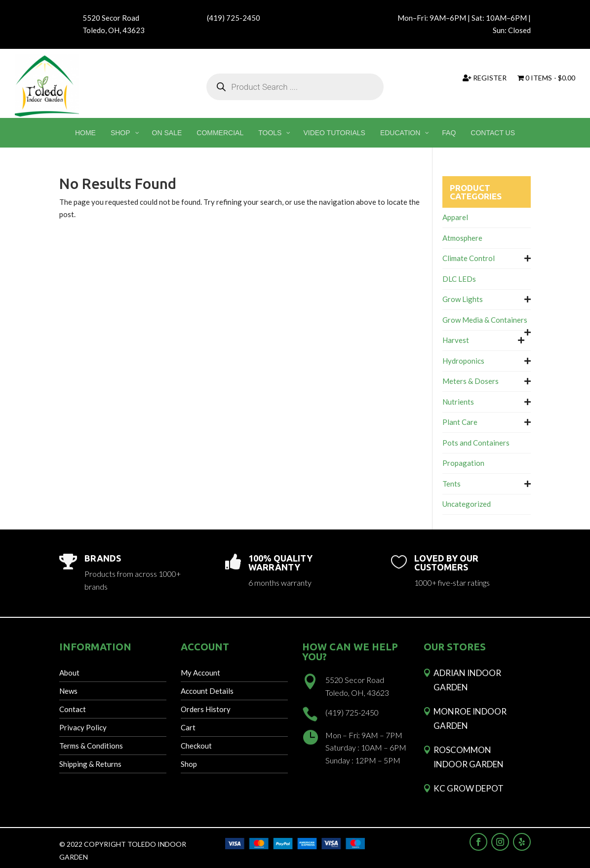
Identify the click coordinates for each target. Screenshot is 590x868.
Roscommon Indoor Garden (469, 757)
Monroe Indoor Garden (470, 718)
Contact (73, 709)
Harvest (456, 340)
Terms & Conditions (91, 746)
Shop (189, 764)
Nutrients (458, 402)
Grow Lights (463, 299)
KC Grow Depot (469, 788)
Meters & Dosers (471, 381)
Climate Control (469, 258)
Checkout (196, 746)
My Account (200, 673)
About (69, 673)
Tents (452, 484)
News (68, 691)
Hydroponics (463, 361)
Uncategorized (467, 504)
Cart (188, 727)
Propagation (463, 463)
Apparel (455, 217)
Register (485, 78)
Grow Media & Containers (485, 320)
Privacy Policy (83, 727)
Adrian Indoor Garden (467, 680)
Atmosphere (462, 238)
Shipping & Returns (90, 764)
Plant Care (460, 422)
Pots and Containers (476, 443)
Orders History (206, 709)
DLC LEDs (459, 279)
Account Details (207, 691)
